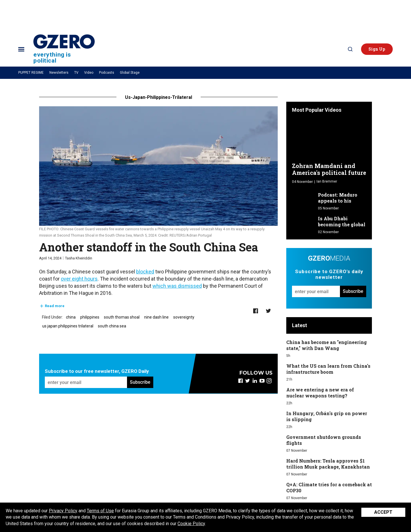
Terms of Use (100, 511)
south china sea (112, 326)
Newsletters (59, 73)
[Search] (350, 49)
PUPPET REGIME (31, 73)
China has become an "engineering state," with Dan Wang (327, 345)
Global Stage (130, 73)
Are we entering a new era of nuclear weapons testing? (320, 393)
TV (76, 73)
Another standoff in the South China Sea (149, 247)
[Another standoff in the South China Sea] (158, 166)
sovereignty (184, 317)
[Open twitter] (248, 381)
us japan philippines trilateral (68, 326)
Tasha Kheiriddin (79, 258)
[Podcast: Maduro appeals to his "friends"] (304, 198)
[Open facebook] (240, 381)
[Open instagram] (269, 381)
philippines (90, 317)
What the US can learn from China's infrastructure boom (328, 369)
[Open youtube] (262, 381)
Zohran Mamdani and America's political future (329, 169)
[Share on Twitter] (268, 311)
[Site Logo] (64, 49)
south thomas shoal (122, 317)
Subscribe (140, 382)
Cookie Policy (191, 524)
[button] (377, 49)
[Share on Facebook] (256, 311)
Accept (383, 512)
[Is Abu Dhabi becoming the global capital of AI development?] (304, 222)
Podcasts (107, 73)
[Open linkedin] (255, 381)
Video (89, 73)
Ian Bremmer (327, 181)
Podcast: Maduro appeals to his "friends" (338, 201)
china (71, 317)
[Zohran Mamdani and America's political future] (329, 139)
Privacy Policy (63, 511)
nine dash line (156, 317)
